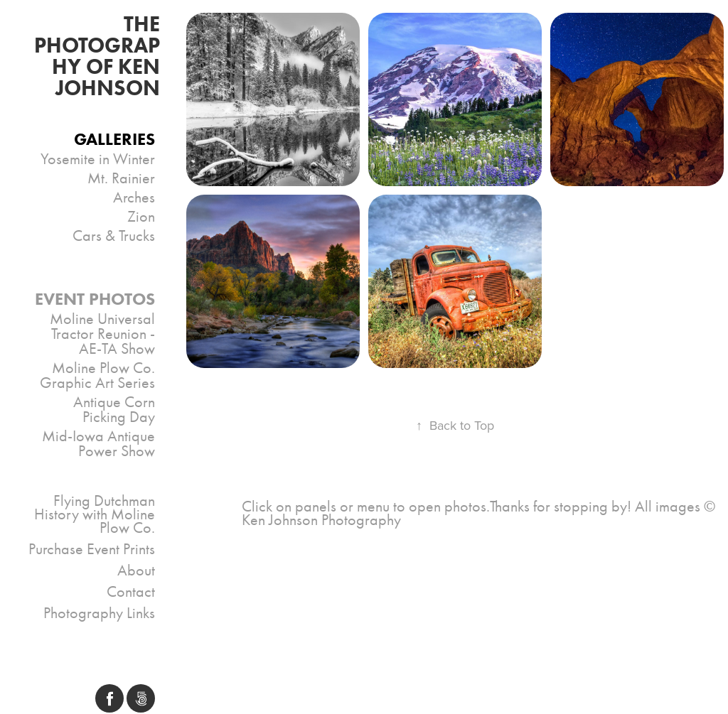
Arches (134, 198)
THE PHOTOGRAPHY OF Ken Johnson (100, 56)
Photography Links (99, 613)
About (136, 570)
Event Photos (95, 299)
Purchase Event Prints (92, 549)
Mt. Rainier (121, 178)
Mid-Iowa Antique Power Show (98, 444)
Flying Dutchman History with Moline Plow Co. (95, 514)
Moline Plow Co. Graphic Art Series (97, 375)
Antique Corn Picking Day (114, 410)
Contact (131, 592)
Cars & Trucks (114, 236)
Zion (141, 217)
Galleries (114, 139)
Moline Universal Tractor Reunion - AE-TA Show (102, 334)
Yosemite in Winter (98, 159)
